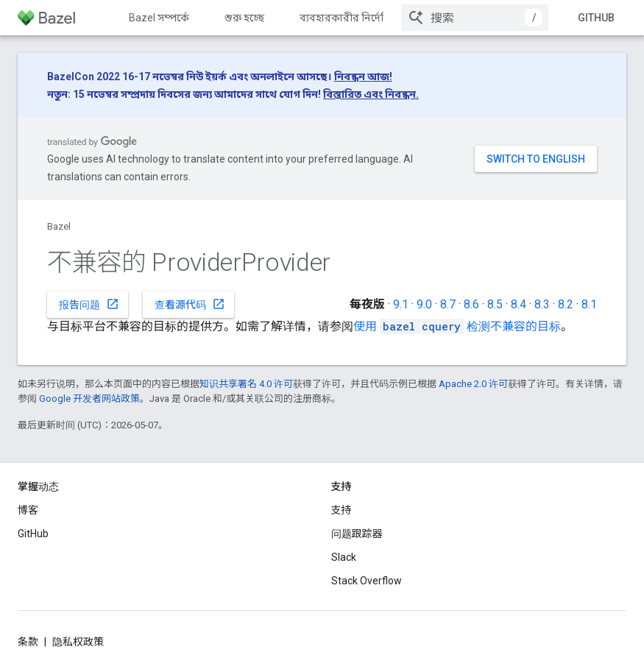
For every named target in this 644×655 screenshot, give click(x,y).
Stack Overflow (367, 581)
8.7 (448, 304)
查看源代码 (190, 304)
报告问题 (89, 304)
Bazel (59, 226)
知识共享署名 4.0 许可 (246, 384)
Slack (344, 557)
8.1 (589, 304)
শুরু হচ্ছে (244, 18)
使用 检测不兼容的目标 (457, 326)
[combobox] (475, 18)
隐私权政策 (78, 642)
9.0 (424, 304)
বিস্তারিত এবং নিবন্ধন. (371, 94)
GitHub (596, 18)
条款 (28, 642)
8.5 (495, 304)
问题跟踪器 (357, 534)
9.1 (401, 304)
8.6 (471, 304)
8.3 (542, 304)
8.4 (519, 304)
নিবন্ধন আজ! (363, 77)
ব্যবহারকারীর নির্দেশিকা (351, 18)
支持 (342, 510)
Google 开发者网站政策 (89, 399)
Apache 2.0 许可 (473, 384)
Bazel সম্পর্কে (159, 18)
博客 (28, 510)
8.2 (566, 304)
